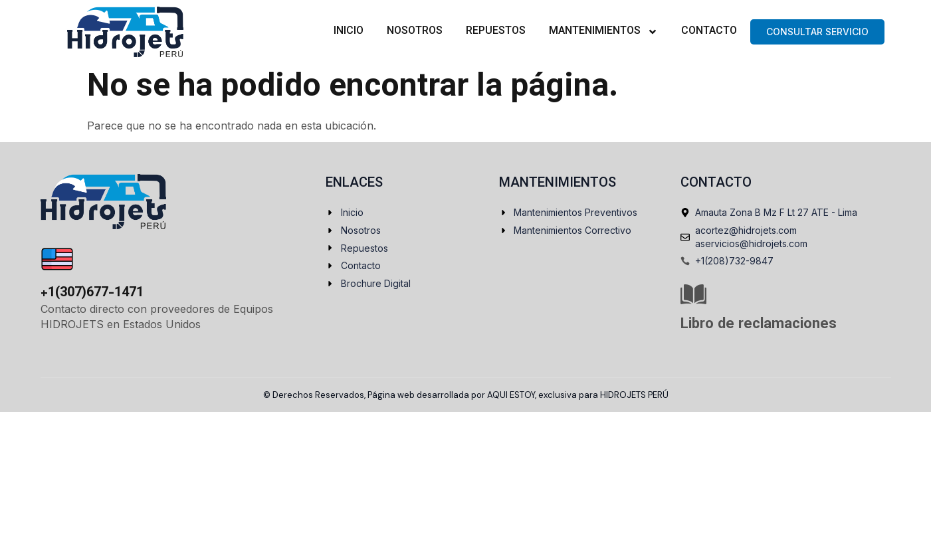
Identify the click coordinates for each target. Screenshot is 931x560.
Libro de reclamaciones (759, 325)
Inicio (349, 32)
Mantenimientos (603, 32)
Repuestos (496, 32)
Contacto (709, 32)
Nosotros (415, 32)
